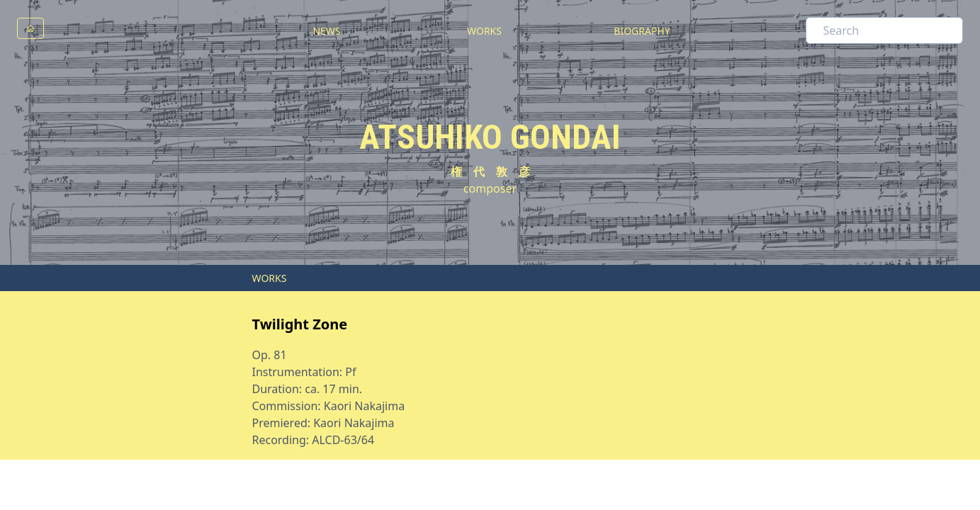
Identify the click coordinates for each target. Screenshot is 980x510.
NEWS (326, 31)
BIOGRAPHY (642, 31)
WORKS (484, 31)
